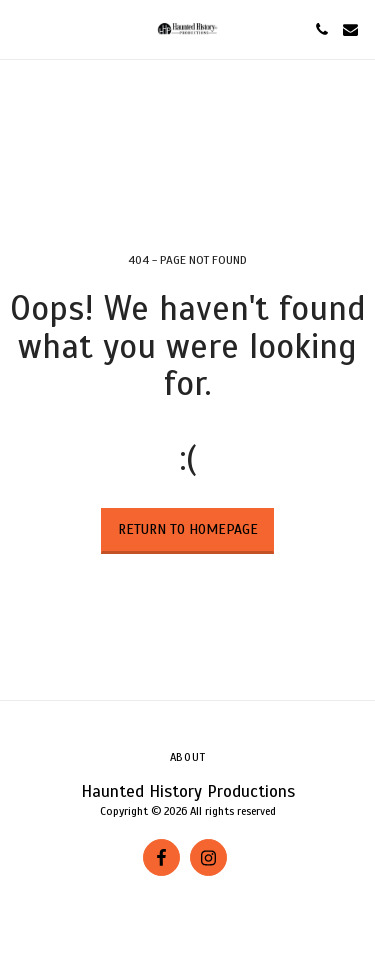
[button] (22, 28)
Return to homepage (188, 529)
